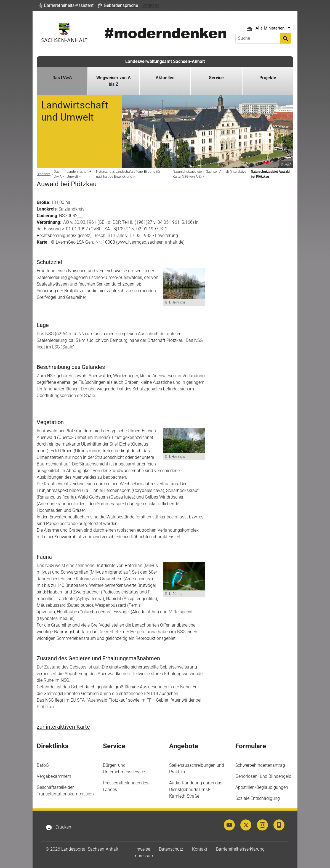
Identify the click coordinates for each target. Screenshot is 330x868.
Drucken (58, 827)
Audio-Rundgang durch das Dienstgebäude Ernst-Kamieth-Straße (196, 790)
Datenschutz (171, 849)
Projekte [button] (268, 78)
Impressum (143, 856)
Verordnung (48, 222)
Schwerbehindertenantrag (260, 765)
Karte (42, 242)
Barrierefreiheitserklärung (240, 849)
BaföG (43, 765)
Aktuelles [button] (165, 78)
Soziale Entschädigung (258, 798)
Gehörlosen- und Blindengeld (263, 776)
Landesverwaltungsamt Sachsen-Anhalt (165, 61)
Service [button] (216, 78)
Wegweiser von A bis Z (114, 81)
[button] (66, 6)
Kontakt (200, 849)
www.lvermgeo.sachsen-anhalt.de (150, 242)
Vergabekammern (54, 776)
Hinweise (141, 849)
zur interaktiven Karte (63, 727)
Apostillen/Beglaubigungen (262, 787)
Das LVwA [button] (62, 78)
